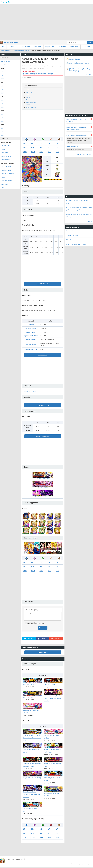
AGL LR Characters (72, 147)
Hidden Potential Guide (43, 436)
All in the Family (31, 328)
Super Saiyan (31, 332)
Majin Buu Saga (30, 391)
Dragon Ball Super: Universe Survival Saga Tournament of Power (33, 737)
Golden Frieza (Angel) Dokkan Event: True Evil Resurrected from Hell (53, 698)
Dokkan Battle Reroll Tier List (21, 51)
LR (24, 143)
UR (24, 148)
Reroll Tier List (5, 61)
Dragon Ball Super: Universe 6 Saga (53, 764)
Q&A (13, 47)
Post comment (43, 629)
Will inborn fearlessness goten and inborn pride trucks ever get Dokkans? (79, 209)
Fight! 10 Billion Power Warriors (33, 809)
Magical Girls (50, 47)
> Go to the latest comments (83, 155)
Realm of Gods (6, 146)
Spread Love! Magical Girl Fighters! (33, 710)
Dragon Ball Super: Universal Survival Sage (53, 750)
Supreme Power (31, 344)
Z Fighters (31, 325)
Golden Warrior (31, 339)
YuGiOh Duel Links (72, 235)
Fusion (3, 149)
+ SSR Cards (74, 47)
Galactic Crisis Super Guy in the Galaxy (53, 793)
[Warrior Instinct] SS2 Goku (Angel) (77, 135)
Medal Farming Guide (43, 405)
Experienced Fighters (31, 336)
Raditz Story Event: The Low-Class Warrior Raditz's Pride (76, 128)
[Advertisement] (46, 22)
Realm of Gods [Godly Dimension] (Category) (76, 120)
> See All (89, 74)
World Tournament (7, 156)
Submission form (43, 653)
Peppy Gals (5, 153)
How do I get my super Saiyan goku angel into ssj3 (79, 216)
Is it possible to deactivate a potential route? (78, 202)
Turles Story (37, 47)
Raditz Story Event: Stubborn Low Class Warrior (33, 764)
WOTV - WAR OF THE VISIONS (76, 244)
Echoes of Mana (71, 231)
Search (90, 42)
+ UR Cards (87, 47)
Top (3, 47)
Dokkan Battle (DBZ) (11, 42)
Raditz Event (62, 47)
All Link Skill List (43, 355)
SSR (25, 152)
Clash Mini (70, 240)
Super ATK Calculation (43, 284)
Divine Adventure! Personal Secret (33, 750)
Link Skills (4, 65)
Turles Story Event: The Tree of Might (53, 778)
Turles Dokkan (25, 47)
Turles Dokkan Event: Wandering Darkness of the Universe (33, 793)
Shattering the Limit (31, 349)
